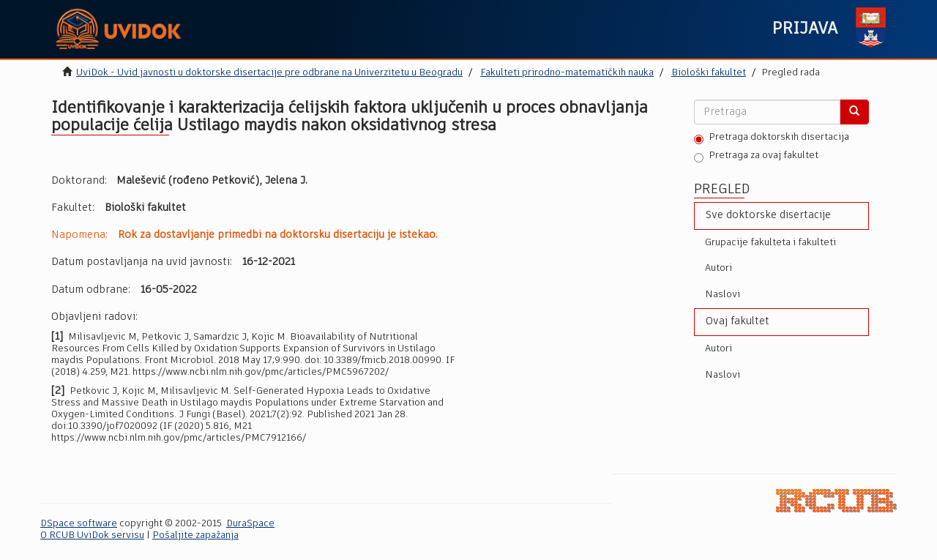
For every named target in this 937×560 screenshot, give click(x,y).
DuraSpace (250, 524)
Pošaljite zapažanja (195, 535)
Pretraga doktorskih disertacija (772, 138)
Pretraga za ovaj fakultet (756, 157)
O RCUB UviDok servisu (92, 535)
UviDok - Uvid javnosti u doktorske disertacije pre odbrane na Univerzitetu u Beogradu (269, 73)
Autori (718, 268)
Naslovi (723, 295)
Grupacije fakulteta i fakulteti (770, 243)
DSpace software (79, 524)
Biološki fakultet (709, 73)
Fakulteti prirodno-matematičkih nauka (567, 73)
